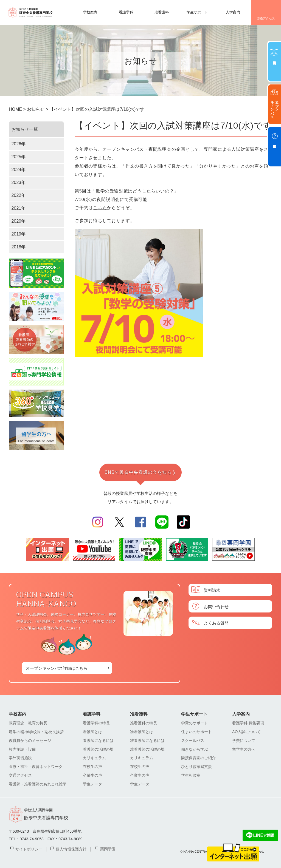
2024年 (19, 170)
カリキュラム (94, 758)
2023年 (19, 182)
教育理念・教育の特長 (28, 723)
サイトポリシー (29, 849)
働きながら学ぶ (195, 749)
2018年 (19, 247)
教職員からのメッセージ (30, 741)
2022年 (19, 195)
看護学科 (126, 12)
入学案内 (233, 12)
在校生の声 (92, 767)
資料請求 (212, 590)
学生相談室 (191, 775)
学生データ (92, 784)
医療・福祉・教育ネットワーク (36, 767)
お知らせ (36, 109)
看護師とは (92, 732)
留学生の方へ (244, 749)
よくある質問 (216, 623)
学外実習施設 (20, 758)
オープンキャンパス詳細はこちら (57, 668)
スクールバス (193, 741)
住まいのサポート (196, 732)
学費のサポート (195, 723)
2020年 (19, 221)
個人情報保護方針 (71, 849)
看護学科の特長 (96, 723)
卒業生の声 (92, 775)
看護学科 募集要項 (248, 723)
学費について (244, 741)
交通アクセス (266, 18)
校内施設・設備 (22, 749)
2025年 (19, 157)
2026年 (19, 144)
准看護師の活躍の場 (147, 749)
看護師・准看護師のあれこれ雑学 (38, 784)
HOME (15, 109)
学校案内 (90, 12)
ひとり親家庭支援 (196, 767)
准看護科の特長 (144, 723)
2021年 (19, 208)
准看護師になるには (147, 741)
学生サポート (197, 12)
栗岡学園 (108, 849)
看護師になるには (98, 741)
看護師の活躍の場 (98, 749)
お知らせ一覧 (25, 129)
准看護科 (162, 12)
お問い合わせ (216, 606)
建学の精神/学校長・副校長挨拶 (36, 732)
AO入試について (246, 732)
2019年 (19, 234)
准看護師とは (142, 732)
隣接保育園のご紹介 (198, 758)
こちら (100, 208)
